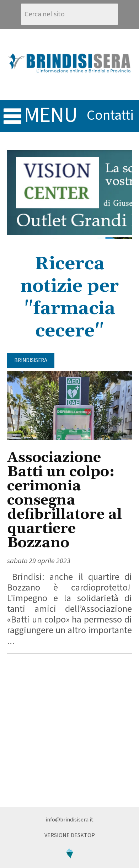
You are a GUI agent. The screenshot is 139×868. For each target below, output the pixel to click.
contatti (110, 115)
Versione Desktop (70, 835)
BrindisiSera (31, 360)
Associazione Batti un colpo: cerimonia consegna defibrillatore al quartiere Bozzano (65, 500)
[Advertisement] (69, 730)
